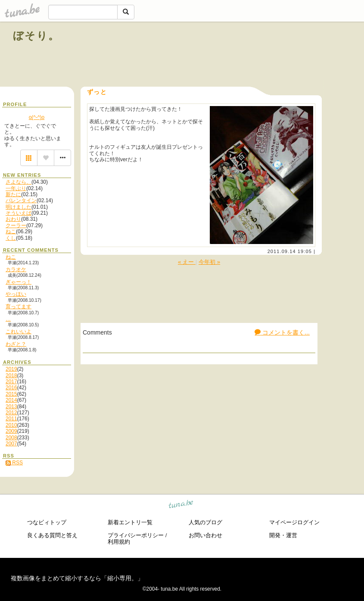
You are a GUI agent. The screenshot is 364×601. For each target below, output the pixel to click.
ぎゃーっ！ (19, 282)
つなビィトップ (47, 522)
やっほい (16, 294)
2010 (11, 425)
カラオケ (16, 269)
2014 (11, 400)
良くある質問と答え (52, 535)
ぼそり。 (36, 36)
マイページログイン (294, 522)
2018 (11, 376)
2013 (11, 407)
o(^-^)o (37, 117)
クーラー (16, 225)
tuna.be (181, 505)
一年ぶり (16, 188)
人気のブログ (205, 522)
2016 (11, 388)
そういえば (19, 213)
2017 (11, 382)
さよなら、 (19, 182)
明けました (19, 207)
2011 (11, 419)
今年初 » (209, 262)
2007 (11, 444)
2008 (11, 438)
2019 (11, 369)
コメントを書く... (282, 332)
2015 (11, 394)
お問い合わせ (205, 535)
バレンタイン (21, 200)
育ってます (19, 307)
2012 (11, 413)
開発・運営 (283, 535)
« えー (187, 262)
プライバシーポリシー (136, 535)
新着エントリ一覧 (130, 522)
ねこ (11, 232)
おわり (13, 219)
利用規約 (119, 542)
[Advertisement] (253, 55)
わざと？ (16, 344)
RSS (14, 463)
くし (11, 238)
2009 (11, 431)
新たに (13, 194)
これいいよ (19, 332)
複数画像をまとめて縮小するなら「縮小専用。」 (77, 578)
